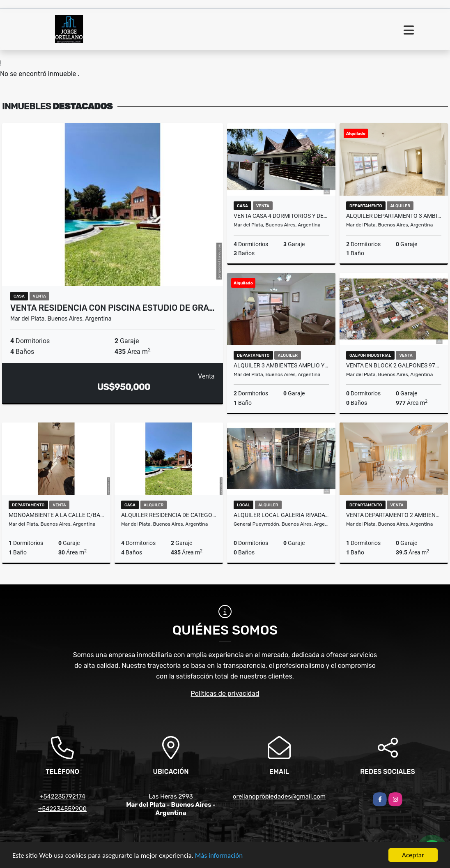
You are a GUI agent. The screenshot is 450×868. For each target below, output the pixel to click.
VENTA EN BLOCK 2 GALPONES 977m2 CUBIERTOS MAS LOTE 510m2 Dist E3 (394, 365)
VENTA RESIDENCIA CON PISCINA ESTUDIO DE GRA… (112, 308)
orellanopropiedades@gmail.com (279, 796)
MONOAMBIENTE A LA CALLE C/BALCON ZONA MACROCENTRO (56, 515)
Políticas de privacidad (225, 694)
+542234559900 (62, 809)
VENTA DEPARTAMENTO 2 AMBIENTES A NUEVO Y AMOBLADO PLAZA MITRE (394, 515)
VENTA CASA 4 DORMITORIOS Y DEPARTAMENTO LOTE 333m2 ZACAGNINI (281, 216)
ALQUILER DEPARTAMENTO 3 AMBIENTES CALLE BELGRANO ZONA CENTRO (394, 216)
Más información (219, 856)
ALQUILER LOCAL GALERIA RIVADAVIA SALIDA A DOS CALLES (281, 515)
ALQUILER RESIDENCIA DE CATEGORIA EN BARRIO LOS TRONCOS (169, 515)
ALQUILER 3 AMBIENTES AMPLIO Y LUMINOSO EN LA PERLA (281, 365)
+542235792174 (62, 796)
